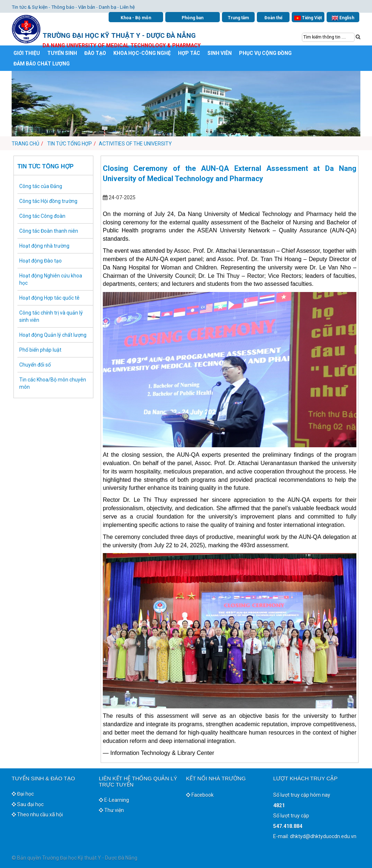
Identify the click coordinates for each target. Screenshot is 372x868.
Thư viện (111, 810)
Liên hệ (127, 7)
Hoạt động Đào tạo (41, 261)
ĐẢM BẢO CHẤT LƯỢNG (42, 64)
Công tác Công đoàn (42, 216)
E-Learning (114, 800)
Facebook (200, 795)
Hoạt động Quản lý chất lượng (53, 335)
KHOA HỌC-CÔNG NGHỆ (142, 53)
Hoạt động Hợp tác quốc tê (49, 298)
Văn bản (87, 7)
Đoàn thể (273, 18)
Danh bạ (108, 7)
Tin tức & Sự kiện (30, 7)
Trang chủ (25, 144)
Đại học (23, 794)
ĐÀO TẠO (95, 53)
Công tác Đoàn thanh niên (49, 231)
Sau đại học (28, 804)
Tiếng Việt (308, 18)
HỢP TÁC (189, 53)
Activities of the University (135, 144)
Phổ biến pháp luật (40, 350)
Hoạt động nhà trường (44, 246)
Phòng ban (193, 18)
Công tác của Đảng (41, 186)
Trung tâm (238, 18)
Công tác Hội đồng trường (48, 201)
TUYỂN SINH (62, 53)
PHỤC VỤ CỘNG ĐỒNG (265, 53)
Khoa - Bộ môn (136, 18)
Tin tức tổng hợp (69, 144)
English (343, 18)
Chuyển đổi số (35, 365)
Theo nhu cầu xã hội (37, 815)
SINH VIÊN (220, 53)
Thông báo (63, 7)
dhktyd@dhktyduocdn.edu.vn (323, 836)
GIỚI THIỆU (27, 53)
